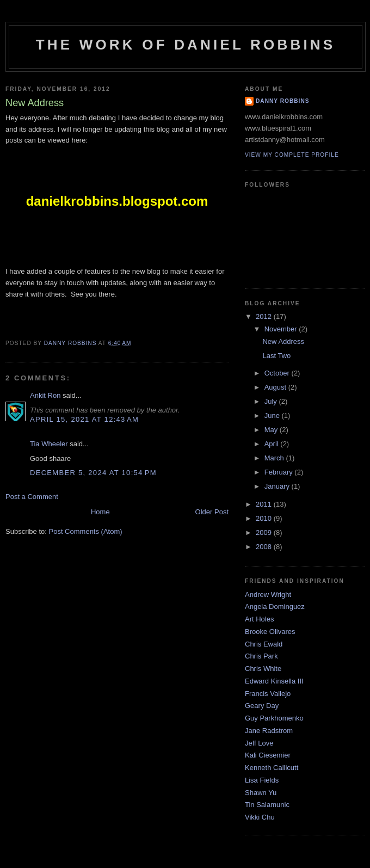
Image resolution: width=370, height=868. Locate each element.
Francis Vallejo (268, 694)
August (276, 387)
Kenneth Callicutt (272, 768)
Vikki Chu (260, 817)
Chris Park (261, 656)
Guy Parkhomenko (274, 718)
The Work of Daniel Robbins (186, 45)
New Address (283, 341)
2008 (265, 547)
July (272, 401)
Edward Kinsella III (274, 681)
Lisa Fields (262, 780)
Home (100, 512)
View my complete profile (292, 155)
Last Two (276, 356)
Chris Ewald (264, 644)
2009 (265, 533)
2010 (265, 518)
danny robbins (283, 101)
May (272, 430)
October (278, 373)
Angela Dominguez (275, 607)
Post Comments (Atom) (86, 531)
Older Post (212, 512)
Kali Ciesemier (268, 755)
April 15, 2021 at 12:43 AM (84, 419)
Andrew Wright (268, 595)
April (273, 444)
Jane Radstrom (269, 731)
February (280, 472)
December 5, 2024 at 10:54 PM (93, 473)
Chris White (263, 669)
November (282, 329)
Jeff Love (259, 743)
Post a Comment (32, 497)
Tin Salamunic (267, 805)
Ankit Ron (45, 395)
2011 (265, 504)
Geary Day (262, 706)
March (275, 458)
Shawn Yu (261, 793)
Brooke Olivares (270, 632)
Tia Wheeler (49, 444)
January (278, 486)
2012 (265, 316)
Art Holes (259, 619)
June (273, 415)
